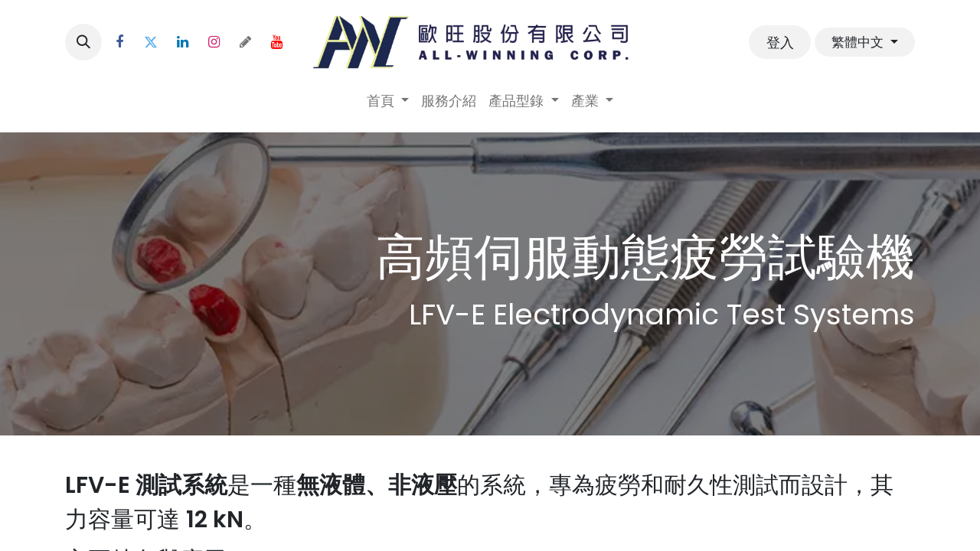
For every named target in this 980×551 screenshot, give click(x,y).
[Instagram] (214, 42)
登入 (780, 42)
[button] (83, 42)
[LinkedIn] (182, 42)
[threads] (245, 42)
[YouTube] (276, 42)
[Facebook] (119, 42)
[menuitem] (388, 101)
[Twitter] (151, 42)
